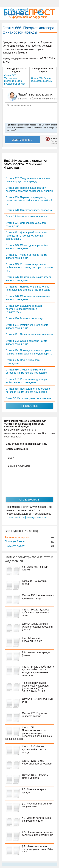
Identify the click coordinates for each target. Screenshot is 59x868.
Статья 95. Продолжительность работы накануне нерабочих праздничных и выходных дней (29, 733)
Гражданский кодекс (17, 537)
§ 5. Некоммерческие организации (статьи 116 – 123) (37, 849)
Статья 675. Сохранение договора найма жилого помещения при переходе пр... (29, 268)
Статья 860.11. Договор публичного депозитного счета (36, 612)
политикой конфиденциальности (27, 517)
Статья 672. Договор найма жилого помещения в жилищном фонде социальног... (26, 236)
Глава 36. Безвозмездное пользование (28, 398)
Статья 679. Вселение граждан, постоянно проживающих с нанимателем (24, 309)
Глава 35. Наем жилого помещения (26, 217)
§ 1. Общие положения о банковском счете (36, 819)
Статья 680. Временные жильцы (25, 318)
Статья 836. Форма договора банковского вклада (35, 749)
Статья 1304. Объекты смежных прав (35, 776)
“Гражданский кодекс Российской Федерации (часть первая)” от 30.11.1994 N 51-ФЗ (36, 687)
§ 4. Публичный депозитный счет (32, 640)
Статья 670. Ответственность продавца (29, 210)
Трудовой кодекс (15, 546)
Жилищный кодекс (16, 541)
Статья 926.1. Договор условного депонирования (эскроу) (37, 627)
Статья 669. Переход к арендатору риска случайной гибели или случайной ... (29, 201)
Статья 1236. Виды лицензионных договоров (37, 762)
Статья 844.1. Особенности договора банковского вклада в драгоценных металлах (38, 671)
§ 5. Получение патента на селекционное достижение (38, 834)
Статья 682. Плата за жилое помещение (29, 334)
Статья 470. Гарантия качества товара (35, 715)
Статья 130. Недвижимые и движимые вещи (38, 597)
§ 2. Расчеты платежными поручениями (37, 805)
